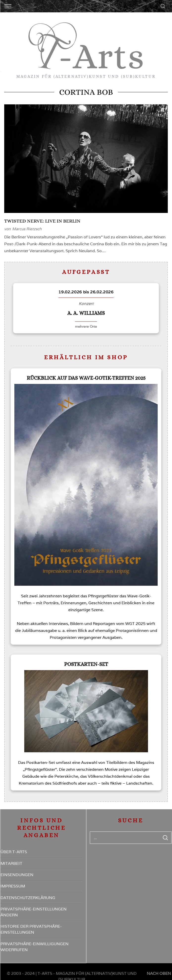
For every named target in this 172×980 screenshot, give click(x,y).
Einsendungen (17, 875)
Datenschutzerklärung (28, 898)
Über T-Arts (14, 852)
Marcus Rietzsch (27, 229)
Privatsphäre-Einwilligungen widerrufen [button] (35, 947)
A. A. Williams (86, 313)
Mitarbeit (11, 863)
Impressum (13, 886)
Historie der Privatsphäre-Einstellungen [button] (31, 929)
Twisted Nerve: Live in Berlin (42, 221)
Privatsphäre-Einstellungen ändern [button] (34, 912)
